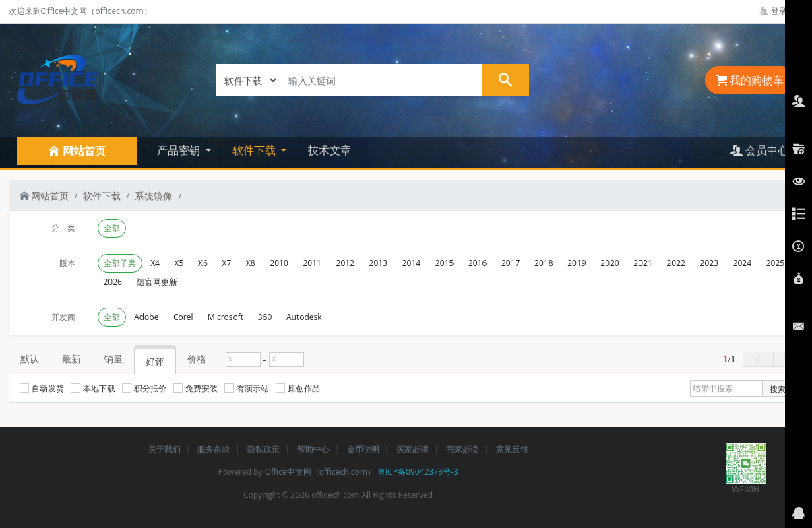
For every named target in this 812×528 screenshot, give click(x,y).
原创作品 (298, 388)
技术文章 (330, 150)
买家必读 (412, 449)
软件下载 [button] (255, 150)
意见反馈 (512, 449)
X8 (251, 263)
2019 (576, 263)
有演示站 (247, 388)
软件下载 (102, 196)
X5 (179, 263)
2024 (742, 263)
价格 (197, 359)
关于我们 (164, 449)
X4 (155, 263)
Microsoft (225, 317)
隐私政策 (263, 449)
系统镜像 (154, 196)
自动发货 (42, 388)
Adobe (146, 317)
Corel (183, 317)
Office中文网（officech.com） (320, 472)
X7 (226, 263)
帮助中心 (313, 449)
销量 (113, 359)
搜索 (778, 389)
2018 (543, 263)
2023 (709, 263)
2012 (345, 263)
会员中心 (759, 150)
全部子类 (120, 263)
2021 (643, 263)
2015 (444, 263)
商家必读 (462, 449)
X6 (203, 263)
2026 (113, 282)
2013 (378, 263)
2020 (610, 263)
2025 (775, 263)
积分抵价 (144, 388)
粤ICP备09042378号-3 (418, 472)
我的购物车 (750, 80)
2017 (510, 263)
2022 (676, 263)
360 (265, 317)
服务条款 (214, 449)
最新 (71, 359)
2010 (279, 263)
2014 (411, 263)
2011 (312, 263)
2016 (477, 263)
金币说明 (363, 449)
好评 (155, 361)
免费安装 (195, 388)
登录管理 (781, 11)
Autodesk (304, 317)
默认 (30, 359)
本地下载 (93, 388)
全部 (112, 228)
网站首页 (44, 196)
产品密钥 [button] (180, 150)
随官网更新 (157, 282)
